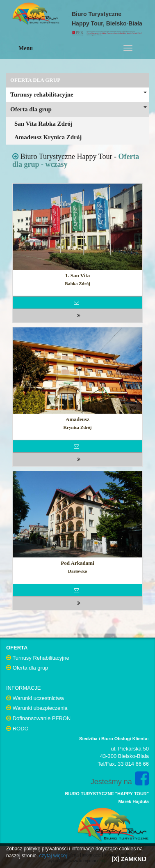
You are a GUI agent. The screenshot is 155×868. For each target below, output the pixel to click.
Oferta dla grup (79, 109)
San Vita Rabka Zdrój (43, 124)
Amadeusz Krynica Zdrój (48, 137)
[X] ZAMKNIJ (129, 859)
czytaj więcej (53, 856)
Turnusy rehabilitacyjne (79, 94)
